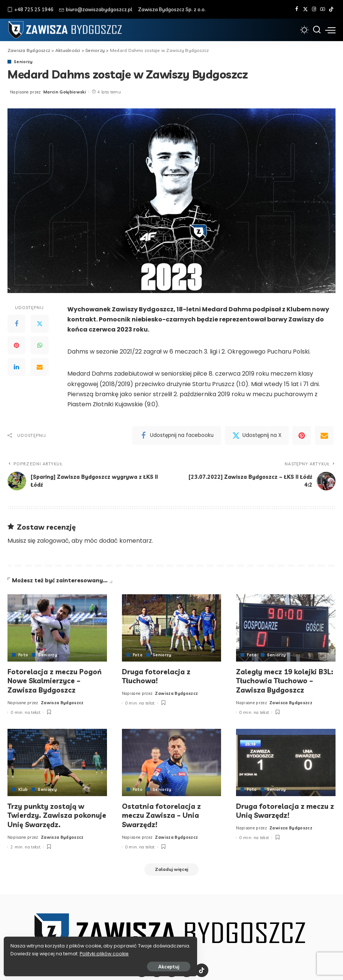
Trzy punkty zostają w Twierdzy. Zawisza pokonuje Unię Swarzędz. (52, 814)
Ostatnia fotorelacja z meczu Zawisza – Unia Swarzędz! (162, 814)
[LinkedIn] (16, 367)
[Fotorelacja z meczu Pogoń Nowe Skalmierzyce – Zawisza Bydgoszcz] (57, 628)
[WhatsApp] (40, 346)
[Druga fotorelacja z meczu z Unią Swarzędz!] (286, 762)
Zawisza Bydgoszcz (62, 702)
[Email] (40, 367)
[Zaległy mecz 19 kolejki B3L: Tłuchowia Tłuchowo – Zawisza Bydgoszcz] (286, 628)
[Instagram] (314, 9)
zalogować (53, 541)
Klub (23, 788)
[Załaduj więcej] (172, 868)
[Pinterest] (16, 346)
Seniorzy (24, 62)
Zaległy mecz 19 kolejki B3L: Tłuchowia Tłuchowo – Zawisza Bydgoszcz (284, 680)
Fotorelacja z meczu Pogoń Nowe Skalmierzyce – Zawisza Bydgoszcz (56, 680)
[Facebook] (297, 9)
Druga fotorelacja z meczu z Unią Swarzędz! (283, 809)
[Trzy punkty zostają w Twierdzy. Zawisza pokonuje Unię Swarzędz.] (57, 762)
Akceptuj (89, 964)
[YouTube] (323, 9)
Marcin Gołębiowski (65, 92)
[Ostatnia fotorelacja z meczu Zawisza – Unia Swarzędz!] (172, 762)
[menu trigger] (330, 30)
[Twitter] (305, 9)
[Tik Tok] (331, 9)
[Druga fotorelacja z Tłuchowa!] (172, 628)
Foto (23, 655)
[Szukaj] (317, 30)
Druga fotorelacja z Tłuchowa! (157, 676)
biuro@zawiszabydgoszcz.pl (96, 9)
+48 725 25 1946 (30, 9)
